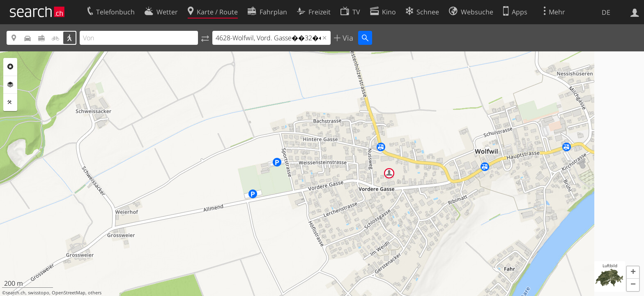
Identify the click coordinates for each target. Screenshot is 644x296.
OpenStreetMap (69, 293)
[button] (633, 273)
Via (347, 38)
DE (606, 12)
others (95, 293)
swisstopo (39, 293)
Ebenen (10, 85)
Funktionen (10, 102)
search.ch (16, 293)
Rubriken (10, 67)
